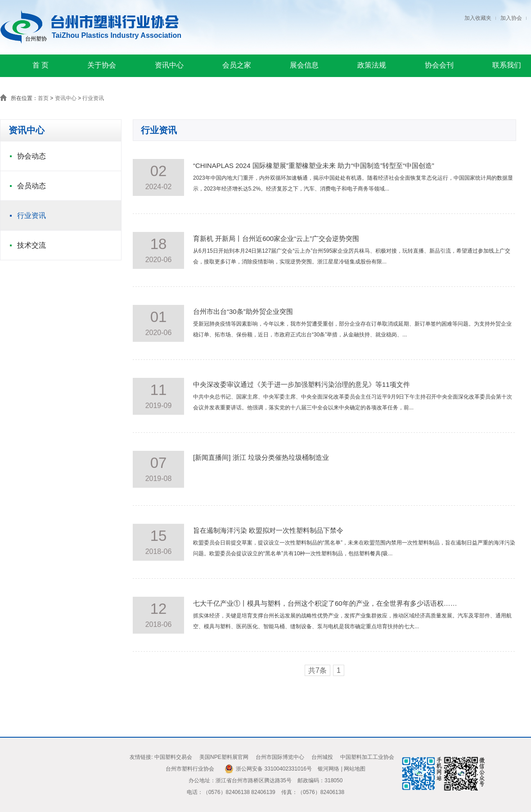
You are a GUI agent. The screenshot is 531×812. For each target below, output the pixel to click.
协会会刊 (439, 65)
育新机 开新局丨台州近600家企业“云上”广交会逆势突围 (276, 238)
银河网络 (328, 769)
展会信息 (304, 65)
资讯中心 (169, 65)
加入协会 (511, 18)
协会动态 (31, 156)
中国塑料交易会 (173, 757)
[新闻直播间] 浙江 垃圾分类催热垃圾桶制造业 (261, 457)
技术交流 (31, 245)
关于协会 (102, 65)
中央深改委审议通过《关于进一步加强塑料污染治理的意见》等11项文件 (301, 384)
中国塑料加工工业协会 (367, 757)
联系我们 (507, 65)
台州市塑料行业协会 (190, 769)
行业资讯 (93, 98)
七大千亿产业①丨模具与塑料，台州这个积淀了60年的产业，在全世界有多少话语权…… (325, 603)
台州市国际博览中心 (280, 757)
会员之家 (237, 65)
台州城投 (322, 757)
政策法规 (372, 65)
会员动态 (31, 186)
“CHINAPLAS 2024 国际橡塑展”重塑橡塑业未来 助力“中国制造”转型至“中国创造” (314, 166)
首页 (43, 98)
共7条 (317, 670)
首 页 (40, 65)
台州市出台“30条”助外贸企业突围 (243, 311)
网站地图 (355, 769)
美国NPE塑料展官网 (224, 757)
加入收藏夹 (478, 18)
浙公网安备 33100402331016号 (274, 769)
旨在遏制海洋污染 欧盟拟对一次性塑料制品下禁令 (268, 530)
